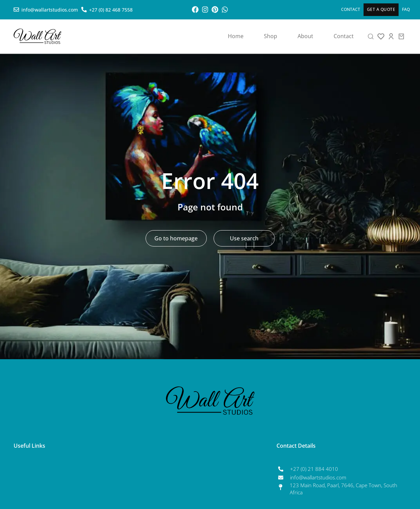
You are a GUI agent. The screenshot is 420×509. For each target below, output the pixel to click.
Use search (244, 238)
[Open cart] (401, 36)
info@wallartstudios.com (318, 477)
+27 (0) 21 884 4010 (314, 469)
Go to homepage (176, 238)
